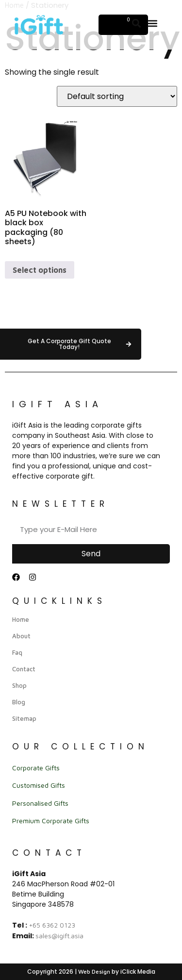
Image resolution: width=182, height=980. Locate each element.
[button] (153, 23)
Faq (17, 652)
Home (21, 619)
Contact (24, 669)
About (21, 636)
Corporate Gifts (36, 768)
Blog (19, 702)
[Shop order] (117, 96)
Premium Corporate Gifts (51, 821)
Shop (19, 685)
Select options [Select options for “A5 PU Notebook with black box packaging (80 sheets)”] (40, 270)
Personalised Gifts (40, 803)
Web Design (94, 972)
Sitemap (24, 718)
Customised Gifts (39, 785)
